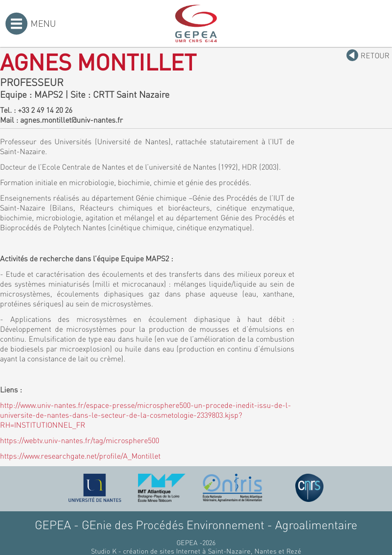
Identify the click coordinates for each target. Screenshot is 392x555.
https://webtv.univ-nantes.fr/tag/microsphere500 (80, 440)
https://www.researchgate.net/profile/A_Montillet (80, 456)
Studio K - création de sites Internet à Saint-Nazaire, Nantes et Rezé (196, 551)
